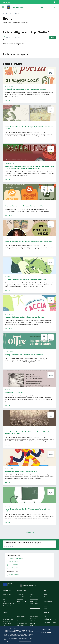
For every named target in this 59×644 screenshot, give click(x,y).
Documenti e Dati (7, 606)
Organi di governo (7, 595)
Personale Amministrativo (9, 603)
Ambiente (33, 595)
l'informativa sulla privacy (25, 641)
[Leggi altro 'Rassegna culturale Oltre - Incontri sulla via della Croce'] (8, 366)
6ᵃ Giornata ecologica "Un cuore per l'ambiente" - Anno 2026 (26, 279)
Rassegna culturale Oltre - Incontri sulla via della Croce (24, 355)
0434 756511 (8, 621)
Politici (4, 601)
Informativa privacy (35, 621)
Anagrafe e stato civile (22, 597)
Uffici (4, 599)
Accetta (45, 633)
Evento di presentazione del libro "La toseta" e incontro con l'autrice (28, 242)
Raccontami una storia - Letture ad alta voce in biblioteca (24, 206)
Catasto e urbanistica (21, 595)
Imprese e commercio (35, 608)
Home (4, 14)
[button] (7, 2)
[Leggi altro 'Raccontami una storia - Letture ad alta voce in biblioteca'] (8, 216)
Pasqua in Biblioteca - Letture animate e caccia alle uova (24, 317)
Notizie (46, 595)
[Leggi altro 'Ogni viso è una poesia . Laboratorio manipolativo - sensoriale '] (8, 101)
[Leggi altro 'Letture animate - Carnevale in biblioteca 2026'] (8, 483)
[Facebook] (44, 7)
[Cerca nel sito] (54, 7)
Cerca (53, 37)
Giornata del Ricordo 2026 (14, 392)
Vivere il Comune (11, 14)
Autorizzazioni (20, 599)
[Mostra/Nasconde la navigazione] (3, 7)
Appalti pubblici (34, 601)
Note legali (33, 623)
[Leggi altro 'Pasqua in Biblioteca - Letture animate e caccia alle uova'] (8, 328)
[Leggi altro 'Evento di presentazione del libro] (8, 140)
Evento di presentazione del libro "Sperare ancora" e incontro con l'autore (27, 510)
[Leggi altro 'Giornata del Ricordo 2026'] (8, 406)
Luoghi (46, 606)
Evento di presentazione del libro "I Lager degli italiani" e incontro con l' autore (29, 128)
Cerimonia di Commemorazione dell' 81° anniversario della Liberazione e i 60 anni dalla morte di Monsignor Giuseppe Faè (29, 167)
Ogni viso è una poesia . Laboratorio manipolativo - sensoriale (26, 89)
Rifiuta (45, 629)
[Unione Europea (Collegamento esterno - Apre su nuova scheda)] (10, 585)
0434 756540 (8, 623)
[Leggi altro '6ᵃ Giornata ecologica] (8, 291)
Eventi (46, 608)
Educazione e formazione (22, 606)
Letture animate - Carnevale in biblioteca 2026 (21, 471)
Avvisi (45, 597)
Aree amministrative (8, 597)
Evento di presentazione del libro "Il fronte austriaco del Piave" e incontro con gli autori (27, 433)
